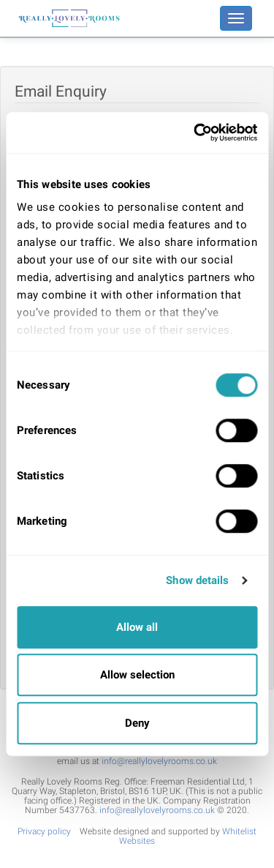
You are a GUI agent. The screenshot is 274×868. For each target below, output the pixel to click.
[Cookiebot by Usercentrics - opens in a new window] (195, 132)
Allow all (137, 627)
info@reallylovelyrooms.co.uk (159, 761)
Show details (197, 580)
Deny (137, 723)
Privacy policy (44, 831)
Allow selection (137, 675)
